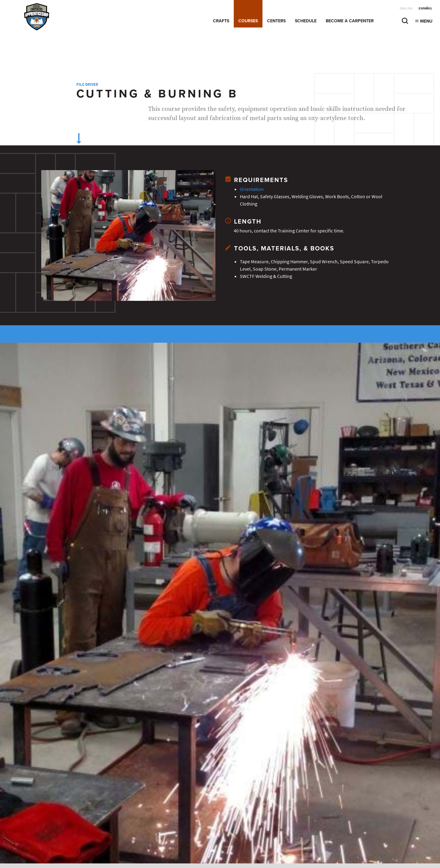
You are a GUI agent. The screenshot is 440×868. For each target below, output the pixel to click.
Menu (424, 21)
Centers (276, 21)
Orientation (252, 189)
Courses (248, 21)
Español (425, 8)
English (406, 8)
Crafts (221, 21)
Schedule (306, 21)
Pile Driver (87, 84)
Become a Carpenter (350, 21)
